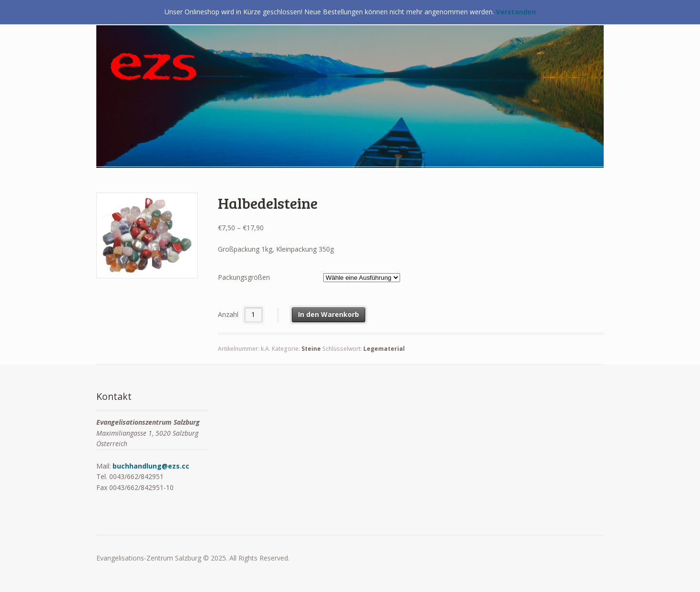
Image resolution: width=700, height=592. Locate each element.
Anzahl (228, 314)
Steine (311, 349)
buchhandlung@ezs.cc (151, 466)
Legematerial (384, 349)
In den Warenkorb (329, 314)
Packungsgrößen (244, 277)
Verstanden (516, 12)
